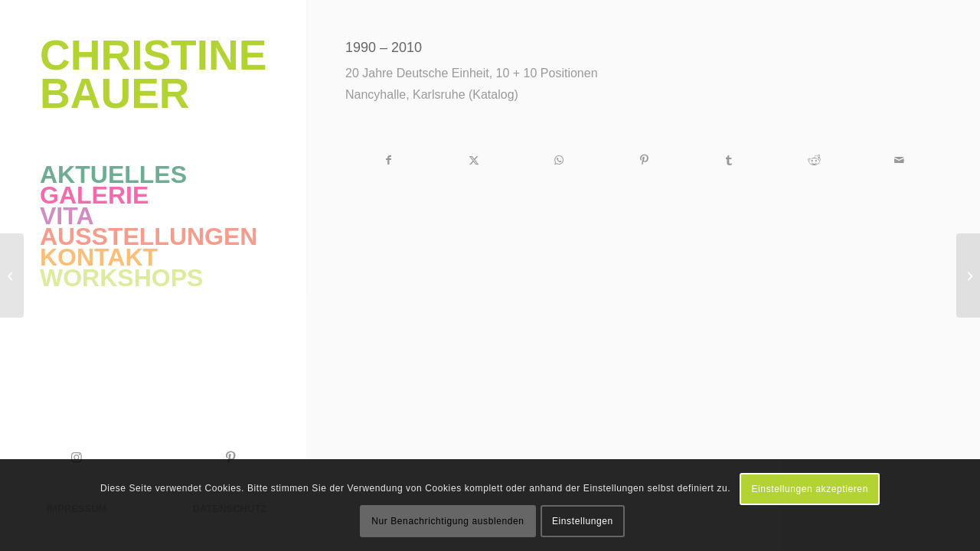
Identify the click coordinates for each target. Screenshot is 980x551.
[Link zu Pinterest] (230, 457)
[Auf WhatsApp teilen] (559, 160)
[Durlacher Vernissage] (12, 275)
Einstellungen (583, 521)
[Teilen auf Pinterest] (644, 160)
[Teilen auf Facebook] (389, 160)
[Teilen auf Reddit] (814, 160)
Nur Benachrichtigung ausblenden (448, 521)
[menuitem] (153, 175)
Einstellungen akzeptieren (809, 489)
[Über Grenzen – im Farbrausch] (968, 275)
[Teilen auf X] (474, 160)
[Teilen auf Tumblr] (729, 160)
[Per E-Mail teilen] (899, 160)
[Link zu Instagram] (77, 457)
